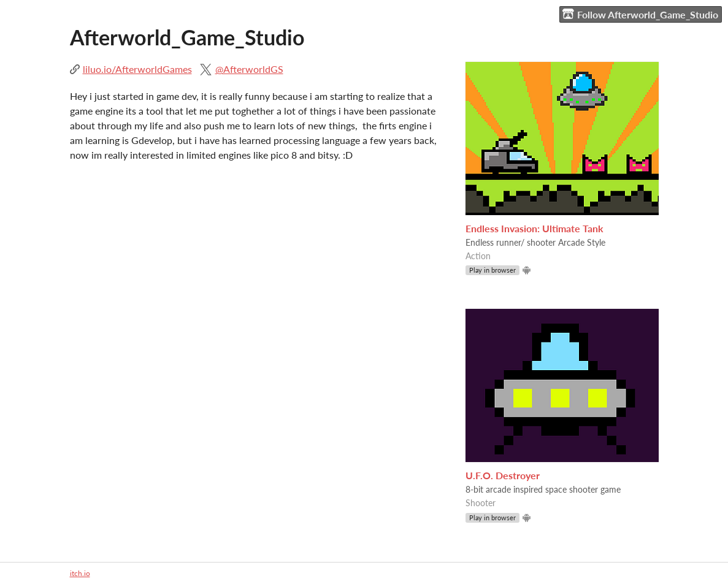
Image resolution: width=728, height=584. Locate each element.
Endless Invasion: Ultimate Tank (535, 228)
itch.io (80, 573)
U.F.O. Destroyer (503, 475)
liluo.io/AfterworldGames (137, 69)
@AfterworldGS (249, 69)
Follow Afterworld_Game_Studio (640, 14)
